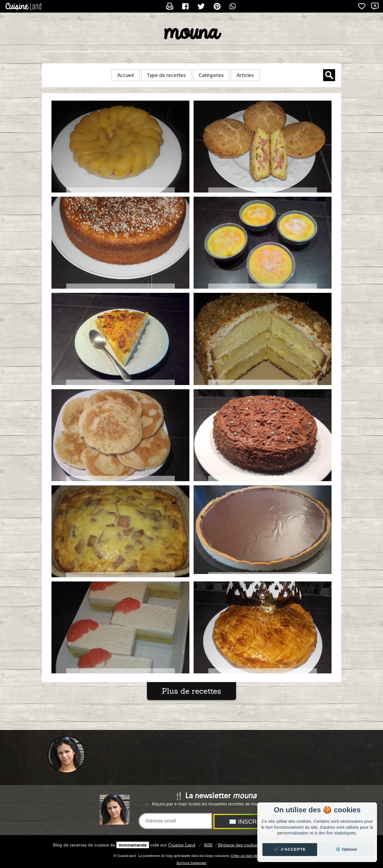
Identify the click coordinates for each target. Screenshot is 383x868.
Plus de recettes (191, 691)
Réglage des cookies (239, 845)
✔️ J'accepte (290, 849)
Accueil (126, 75)
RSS (208, 845)
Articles (245, 75)
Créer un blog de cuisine (250, 856)
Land (182, 845)
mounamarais (133, 845)
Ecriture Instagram (191, 863)
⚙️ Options (346, 849)
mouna (191, 33)
